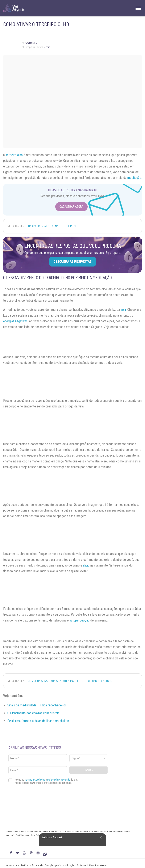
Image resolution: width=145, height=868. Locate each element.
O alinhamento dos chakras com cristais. (34, 713)
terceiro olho (14, 155)
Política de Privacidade (32, 865)
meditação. (135, 178)
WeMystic (31, 43)
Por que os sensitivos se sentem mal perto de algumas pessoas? (69, 681)
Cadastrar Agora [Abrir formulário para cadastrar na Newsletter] (71, 207)
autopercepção (80, 620)
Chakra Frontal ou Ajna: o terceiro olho (53, 226)
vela (123, 310)
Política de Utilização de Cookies (92, 865)
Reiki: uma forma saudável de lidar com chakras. (39, 721)
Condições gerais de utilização (60, 865)
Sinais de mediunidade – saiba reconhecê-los (37, 705)
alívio (86, 565)
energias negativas (15, 321)
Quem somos (13, 865)
